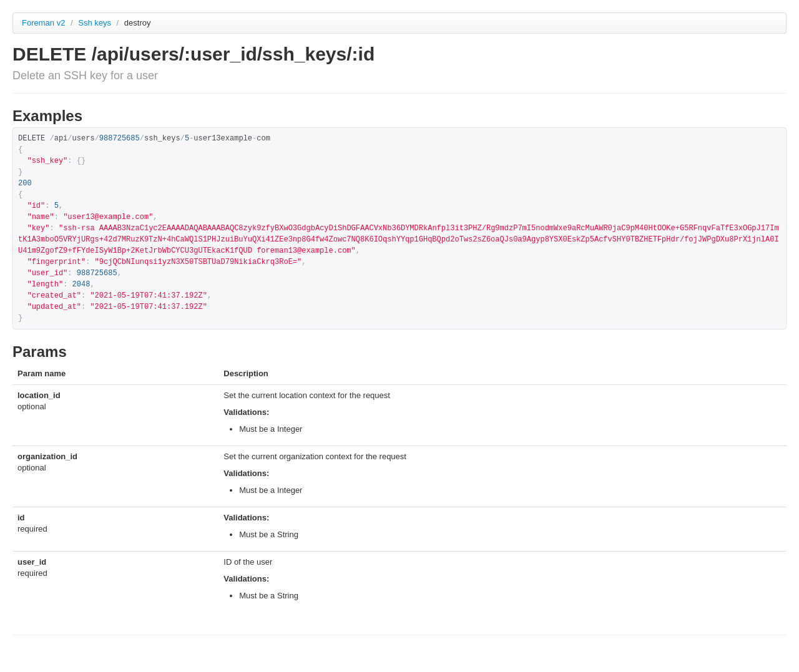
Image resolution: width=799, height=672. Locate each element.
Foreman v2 (43, 23)
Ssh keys (96, 23)
